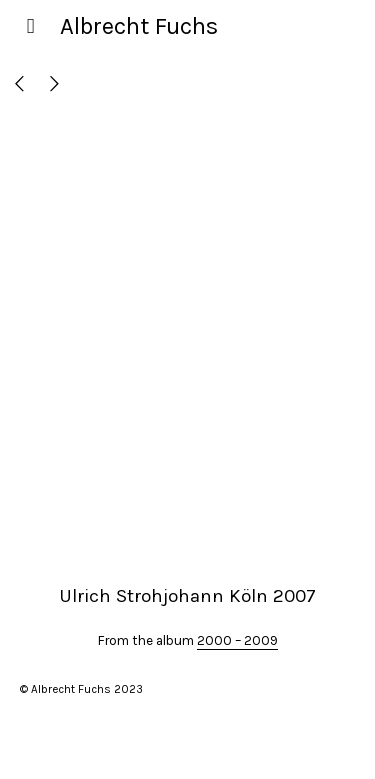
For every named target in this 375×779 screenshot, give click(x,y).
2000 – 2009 (237, 640)
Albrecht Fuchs (139, 26)
